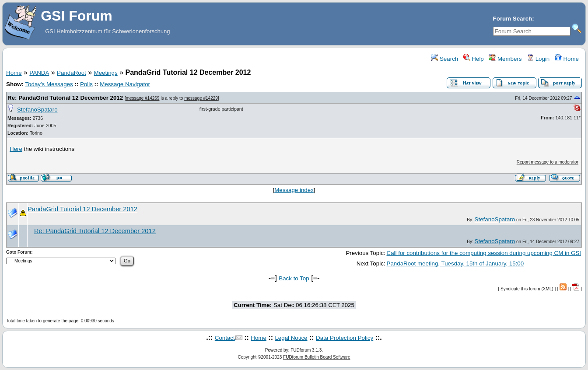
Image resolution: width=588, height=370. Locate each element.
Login (538, 59)
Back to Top (294, 278)
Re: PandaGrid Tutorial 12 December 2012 (65, 98)
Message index (294, 190)
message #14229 (201, 98)
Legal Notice (291, 338)
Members (505, 59)
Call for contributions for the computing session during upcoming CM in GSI (484, 253)
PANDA (39, 73)
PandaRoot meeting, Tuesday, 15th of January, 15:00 (455, 264)
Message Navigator (125, 84)
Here (16, 149)
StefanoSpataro (37, 110)
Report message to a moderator (548, 162)
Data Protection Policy (345, 338)
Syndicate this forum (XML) (527, 289)
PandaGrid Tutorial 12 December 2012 (82, 209)
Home (567, 59)
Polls (86, 84)
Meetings (106, 73)
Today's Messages (49, 84)
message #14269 (143, 98)
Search (444, 59)
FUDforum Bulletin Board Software (317, 357)
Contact (225, 338)
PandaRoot (72, 73)
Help (474, 59)
